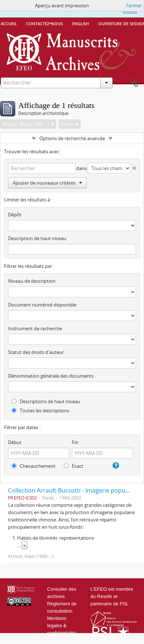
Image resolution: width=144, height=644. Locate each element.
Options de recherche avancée (72, 138)
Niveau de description (32, 281)
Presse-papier (134, 83)
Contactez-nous (44, 23)
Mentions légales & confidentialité (62, 626)
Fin (75, 442)
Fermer (134, 5)
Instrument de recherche (35, 328)
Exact (74, 466)
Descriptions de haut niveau (46, 401)
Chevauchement (34, 466)
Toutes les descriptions (40, 410)
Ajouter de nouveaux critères (47, 183)
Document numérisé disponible (42, 305)
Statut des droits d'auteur (36, 352)
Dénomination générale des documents (51, 376)
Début (15, 442)
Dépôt (15, 215)
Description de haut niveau (37, 238)
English (81, 23)
